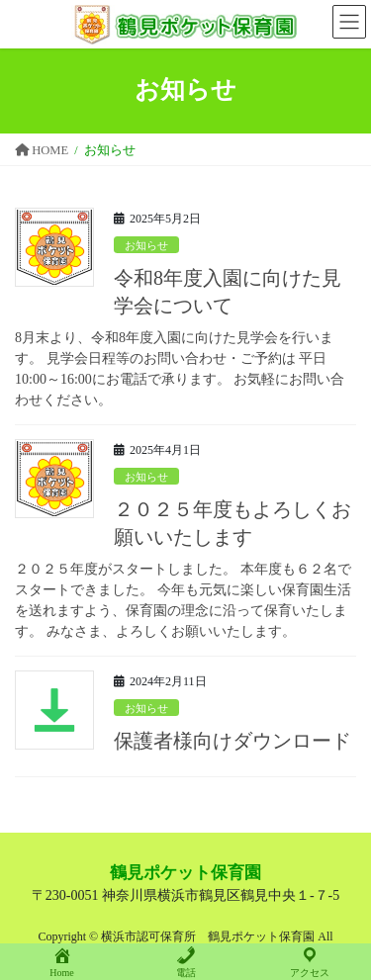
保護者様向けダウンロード (232, 741)
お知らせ (146, 245)
